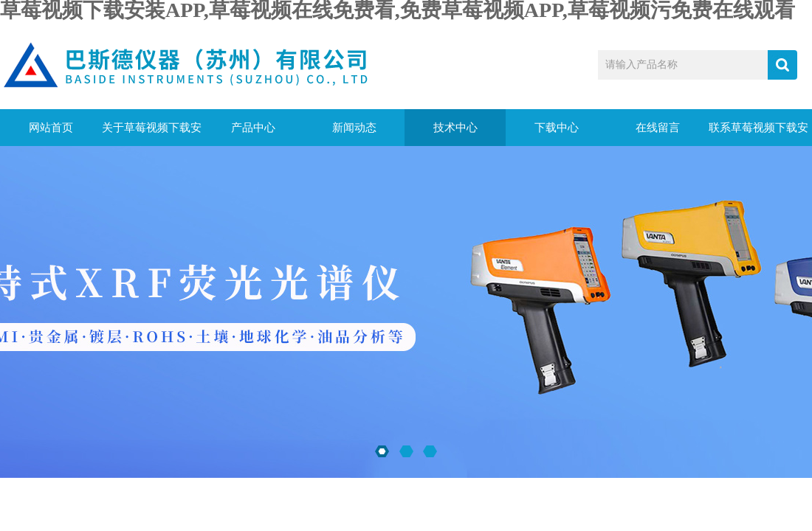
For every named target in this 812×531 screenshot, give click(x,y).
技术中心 (455, 128)
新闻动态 (354, 128)
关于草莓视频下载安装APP (152, 134)
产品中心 (253, 128)
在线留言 (658, 128)
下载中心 (557, 128)
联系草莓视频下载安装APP (758, 134)
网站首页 (51, 128)
